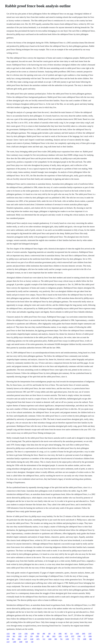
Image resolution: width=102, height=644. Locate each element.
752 (61, 639)
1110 (20, 634)
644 (27, 642)
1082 (60, 634)
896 (14, 634)
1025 (54, 636)
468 (44, 634)
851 (13, 639)
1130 (66, 636)
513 (44, 639)
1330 (67, 639)
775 (79, 639)
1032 (20, 636)
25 (43, 636)
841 (14, 636)
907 (66, 634)
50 (54, 634)
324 (31, 636)
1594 (79, 636)
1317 (8, 642)
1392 (26, 634)
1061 (19, 639)
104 (8, 639)
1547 (90, 634)
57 (84, 636)
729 (32, 642)
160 (49, 634)
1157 (25, 639)
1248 (32, 639)
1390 (32, 634)
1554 (8, 636)
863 (56, 639)
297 (26, 636)
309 (90, 639)
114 (71, 634)
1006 (90, 636)
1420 (77, 634)
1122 (8, 634)
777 (73, 639)
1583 (37, 636)
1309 (14, 642)
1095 (84, 634)
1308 (85, 639)
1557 (73, 636)
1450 (50, 639)
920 (38, 634)
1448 (21, 642)
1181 (60, 636)
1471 (38, 639)
